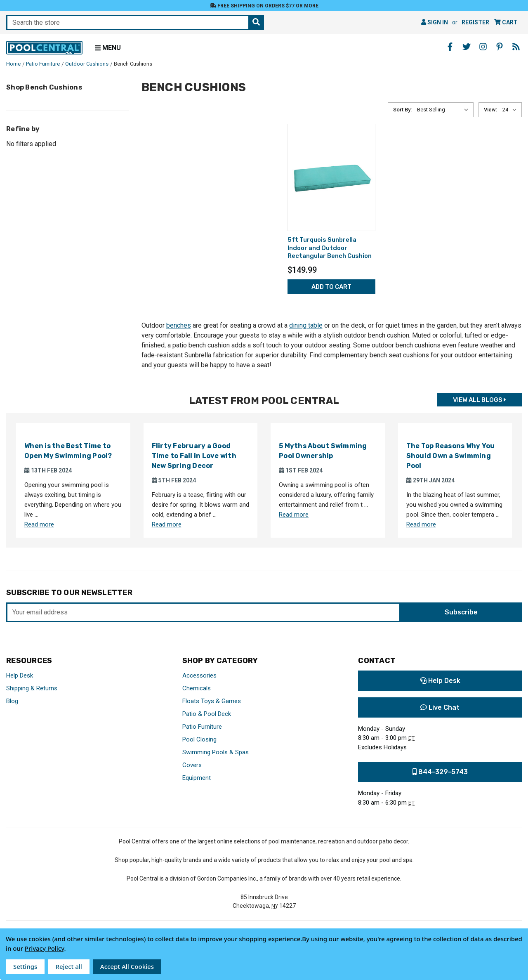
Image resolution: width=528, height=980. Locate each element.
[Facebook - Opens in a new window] (450, 47)
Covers (192, 765)
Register (475, 22)
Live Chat (440, 707)
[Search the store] (256, 22)
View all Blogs (480, 400)
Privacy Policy (45, 948)
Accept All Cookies (127, 966)
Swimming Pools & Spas (216, 752)
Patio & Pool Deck (207, 714)
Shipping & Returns (32, 688)
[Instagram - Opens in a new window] (483, 47)
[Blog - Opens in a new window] (516, 47)
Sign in (435, 22)
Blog (12, 701)
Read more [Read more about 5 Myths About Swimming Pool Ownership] (294, 515)
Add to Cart (331, 287)
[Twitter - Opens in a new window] (467, 47)
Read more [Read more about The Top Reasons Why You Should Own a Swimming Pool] (421, 524)
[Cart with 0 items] (506, 22)
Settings (25, 966)
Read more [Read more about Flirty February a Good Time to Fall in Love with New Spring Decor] (167, 524)
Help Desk (20, 675)
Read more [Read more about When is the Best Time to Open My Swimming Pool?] (39, 524)
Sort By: (402, 110)
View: (490, 110)
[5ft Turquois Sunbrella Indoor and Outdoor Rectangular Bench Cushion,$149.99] (331, 177)
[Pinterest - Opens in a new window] (500, 47)
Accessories (199, 675)
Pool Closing (199, 739)
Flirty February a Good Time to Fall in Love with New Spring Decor (194, 456)
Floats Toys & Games (212, 701)
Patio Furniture (202, 727)
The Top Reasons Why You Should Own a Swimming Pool (451, 456)
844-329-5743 (440, 772)
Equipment (197, 778)
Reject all (68, 966)
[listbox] (444, 110)
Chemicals (197, 688)
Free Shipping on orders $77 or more (264, 6)
